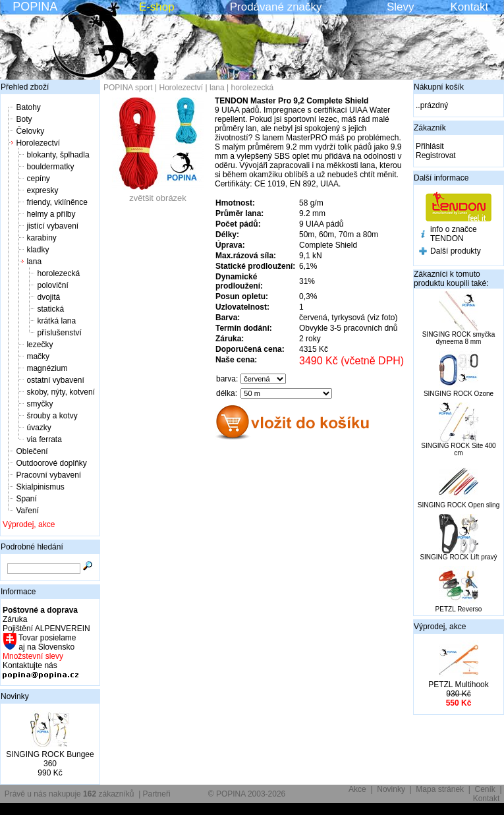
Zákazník (430, 128)
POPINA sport (128, 88)
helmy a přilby (51, 214)
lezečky (40, 345)
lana (34, 262)
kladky (38, 250)
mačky (38, 356)
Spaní (26, 499)
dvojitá (48, 297)
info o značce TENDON (454, 234)
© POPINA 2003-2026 (247, 794)
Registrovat (436, 155)
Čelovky (30, 131)
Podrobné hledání (32, 547)
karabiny (41, 238)
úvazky (39, 428)
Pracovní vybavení (48, 475)
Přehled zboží (25, 87)
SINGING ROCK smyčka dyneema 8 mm (459, 338)
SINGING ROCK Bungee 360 (50, 759)
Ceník (485, 789)
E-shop (157, 7)
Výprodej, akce (29, 524)
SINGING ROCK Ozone (459, 394)
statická (50, 309)
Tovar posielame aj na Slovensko (46, 642)
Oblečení (32, 451)
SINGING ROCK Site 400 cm (458, 449)
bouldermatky (50, 167)
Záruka (15, 619)
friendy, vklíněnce (57, 202)
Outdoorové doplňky (51, 463)
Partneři (157, 794)
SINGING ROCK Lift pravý (458, 557)
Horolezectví (38, 143)
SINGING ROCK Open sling (459, 505)
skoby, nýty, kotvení (61, 392)
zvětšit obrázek (158, 194)
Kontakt (470, 7)
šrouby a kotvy (52, 416)
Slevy (401, 7)
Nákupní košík (439, 87)
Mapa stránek (440, 789)
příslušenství (59, 333)
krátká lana (56, 321)
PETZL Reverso (459, 609)
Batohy (28, 107)
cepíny (38, 179)
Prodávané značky (276, 7)
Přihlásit (430, 146)
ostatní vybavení (55, 380)
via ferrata (44, 439)
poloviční (52, 285)
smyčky (40, 404)
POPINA (35, 7)
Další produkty (456, 251)
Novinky (15, 696)
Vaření (27, 511)
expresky (42, 190)
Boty (24, 119)
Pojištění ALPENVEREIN (46, 629)
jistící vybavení (52, 226)
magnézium (47, 368)
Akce (357, 789)
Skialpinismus (40, 487)
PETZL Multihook (459, 685)
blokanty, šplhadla (58, 155)
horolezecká (58, 273)
